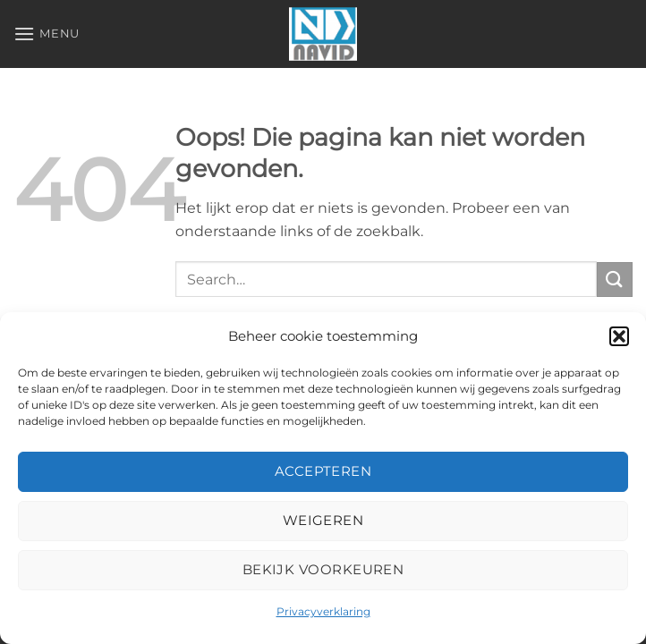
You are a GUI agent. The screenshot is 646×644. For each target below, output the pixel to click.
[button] (619, 336)
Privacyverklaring (323, 611)
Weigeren (323, 520)
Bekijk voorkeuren (323, 569)
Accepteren (323, 471)
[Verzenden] (615, 280)
